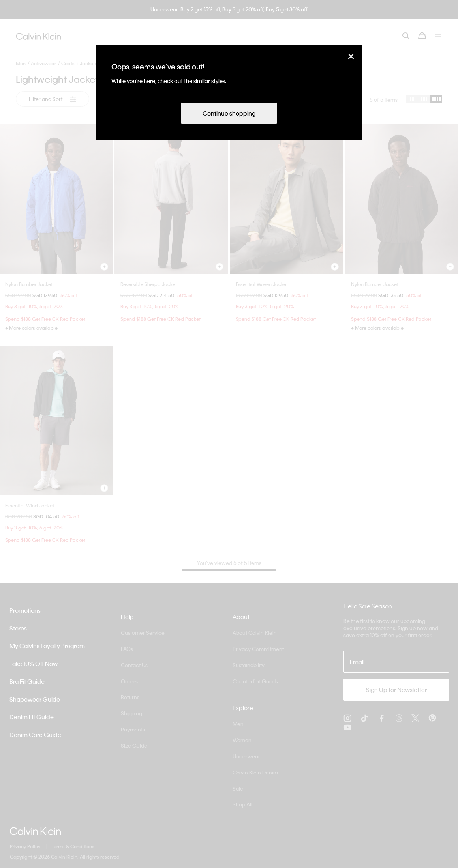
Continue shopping (229, 113)
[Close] (351, 56)
